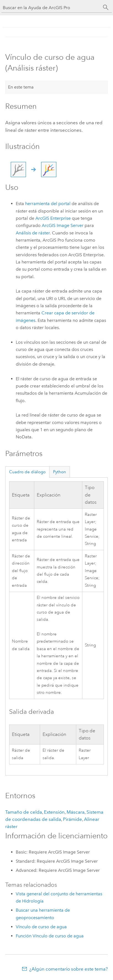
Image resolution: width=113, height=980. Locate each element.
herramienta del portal (48, 204)
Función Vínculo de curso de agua (50, 936)
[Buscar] (106, 7)
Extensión (54, 812)
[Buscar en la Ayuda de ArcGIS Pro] (51, 8)
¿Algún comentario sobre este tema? (69, 969)
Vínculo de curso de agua (41, 927)
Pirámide (73, 819)
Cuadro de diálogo (27, 472)
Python (60, 472)
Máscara (76, 812)
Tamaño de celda (24, 812)
